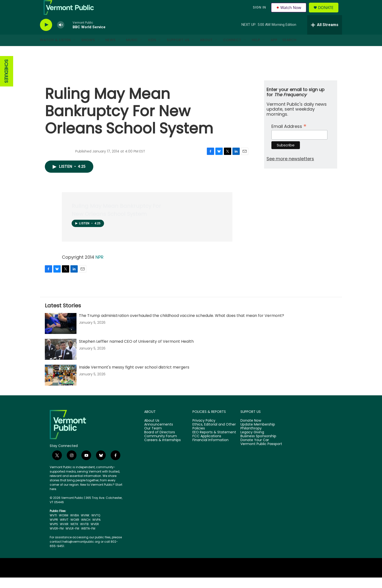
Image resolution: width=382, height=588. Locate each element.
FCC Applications (207, 447)
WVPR (54, 530)
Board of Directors (160, 443)
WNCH (86, 530)
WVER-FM (57, 539)
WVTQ (96, 526)
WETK (74, 535)
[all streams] (325, 35)
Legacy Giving (252, 443)
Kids (152, 51)
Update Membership (258, 435)
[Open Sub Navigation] (75, 51)
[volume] (61, 35)
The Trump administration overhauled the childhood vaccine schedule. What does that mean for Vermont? (181, 326)
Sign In (259, 13)
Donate (329, 13)
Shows (88, 51)
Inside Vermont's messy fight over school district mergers (134, 378)
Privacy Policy (204, 431)
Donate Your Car (255, 451)
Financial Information (210, 451)
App (274, 51)
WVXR (64, 535)
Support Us (178, 51)
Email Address (289, 136)
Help (256, 51)
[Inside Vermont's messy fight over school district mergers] (61, 386)
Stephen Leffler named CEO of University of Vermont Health (136, 352)
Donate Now (251, 431)
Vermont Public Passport (261, 455)
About (206, 51)
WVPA (96, 530)
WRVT (64, 530)
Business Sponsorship (258, 447)
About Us (152, 431)
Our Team (153, 439)
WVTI (53, 526)
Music (132, 51)
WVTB (84, 535)
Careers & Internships (162, 451)
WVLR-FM (72, 539)
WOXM (64, 526)
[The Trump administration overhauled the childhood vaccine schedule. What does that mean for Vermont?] (61, 334)
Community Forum (161, 447)
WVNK (85, 526)
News (111, 51)
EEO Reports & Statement (214, 443)
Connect (232, 51)
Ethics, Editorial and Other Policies (214, 437)
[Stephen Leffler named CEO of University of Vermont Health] (61, 360)
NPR (100, 268)
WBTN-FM (88, 539)
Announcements (159, 435)
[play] (46, 35)
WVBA (75, 526)
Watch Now (289, 13)
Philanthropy (251, 439)
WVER (95, 535)
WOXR (75, 530)
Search (289, 51)
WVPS (54, 535)
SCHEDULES (6, 82)
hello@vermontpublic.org (81, 552)
